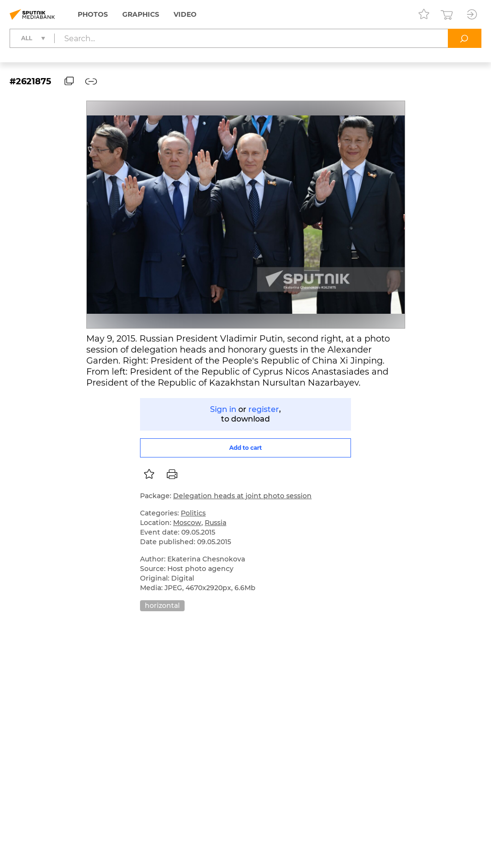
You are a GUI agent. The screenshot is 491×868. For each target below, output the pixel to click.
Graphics (141, 14)
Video (185, 14)
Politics (193, 513)
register (264, 409)
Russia (216, 523)
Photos (93, 14)
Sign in (223, 409)
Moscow (187, 523)
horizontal (162, 605)
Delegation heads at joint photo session (242, 496)
